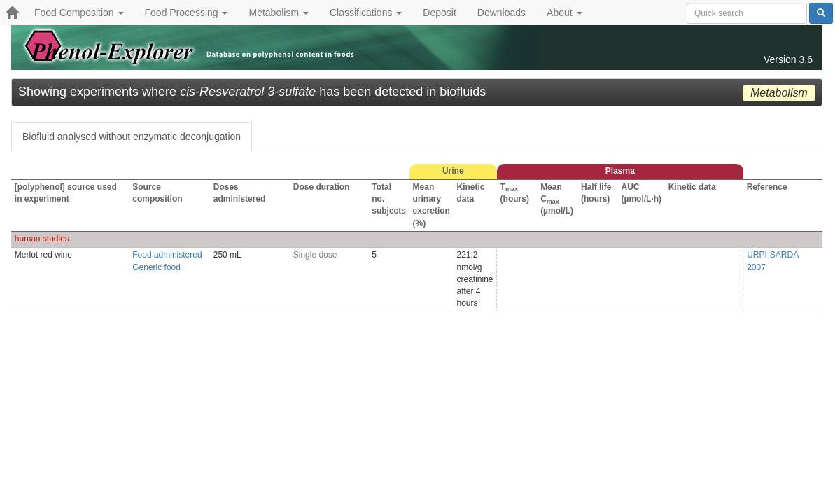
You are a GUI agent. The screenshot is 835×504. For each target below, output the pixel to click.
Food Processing (187, 13)
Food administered (167, 255)
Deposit (439, 13)
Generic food (156, 267)
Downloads (501, 13)
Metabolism (278, 13)
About (564, 13)
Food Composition (79, 13)
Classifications (366, 13)
